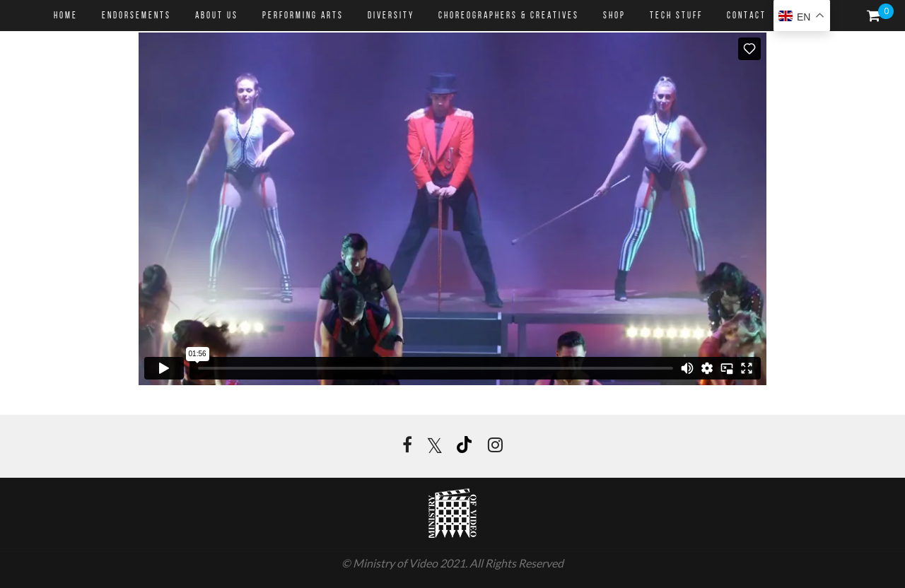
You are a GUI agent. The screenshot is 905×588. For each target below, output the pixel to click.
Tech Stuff (676, 16)
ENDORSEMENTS (136, 16)
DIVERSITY (391, 16)
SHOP (614, 16)
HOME (66, 16)
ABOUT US (217, 16)
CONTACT (747, 16)
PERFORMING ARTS (303, 16)
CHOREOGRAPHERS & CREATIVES (509, 16)
